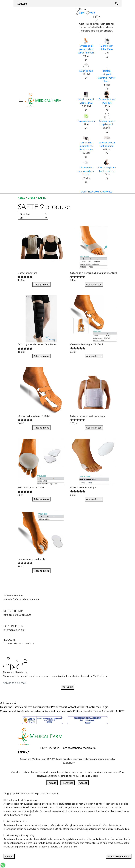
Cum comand (8, 711)
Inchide (52, 783)
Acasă (21, 198)
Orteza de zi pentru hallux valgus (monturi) (86, 49)
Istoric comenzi (23, 707)
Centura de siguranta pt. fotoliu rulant (86, 146)
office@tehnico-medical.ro (79, 748)
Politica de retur (83, 711)
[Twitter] (21, 752)
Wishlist (82, 707)
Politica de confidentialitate (33, 711)
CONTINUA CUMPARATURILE (96, 192)
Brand (31, 198)
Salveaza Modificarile (119, 856)
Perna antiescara (86, 121)
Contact (71, 707)
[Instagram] (25, 752)
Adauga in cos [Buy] (41, 284)
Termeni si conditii (104, 711)
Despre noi (7, 707)
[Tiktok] (28, 752)
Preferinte (68, 783)
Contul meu (94, 707)
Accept (83, 783)
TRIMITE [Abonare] (68, 687)
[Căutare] (117, 3)
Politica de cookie (62, 711)
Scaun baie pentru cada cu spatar (86, 171)
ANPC (120, 711)
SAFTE (42, 198)
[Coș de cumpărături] (96, 16)
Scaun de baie (86, 71)
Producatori (58, 707)
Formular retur (42, 707)
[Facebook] (19, 752)
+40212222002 (49, 748)
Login (105, 707)
